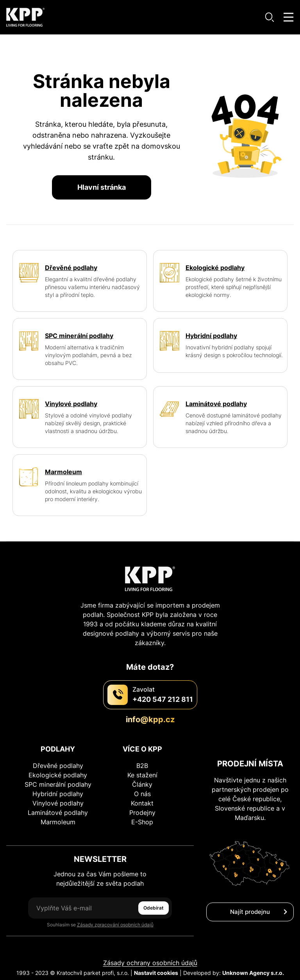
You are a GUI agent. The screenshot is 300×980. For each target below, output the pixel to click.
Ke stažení (142, 775)
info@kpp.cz (150, 719)
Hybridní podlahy (58, 794)
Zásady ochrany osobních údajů (150, 963)
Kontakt (142, 803)
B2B (142, 766)
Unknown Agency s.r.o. (253, 973)
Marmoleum (58, 822)
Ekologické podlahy (58, 775)
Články (142, 784)
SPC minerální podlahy (58, 784)
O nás (142, 794)
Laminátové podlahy (58, 813)
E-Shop (142, 822)
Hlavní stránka (102, 187)
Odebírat (154, 908)
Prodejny (142, 813)
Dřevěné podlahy (58, 766)
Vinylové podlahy (58, 803)
